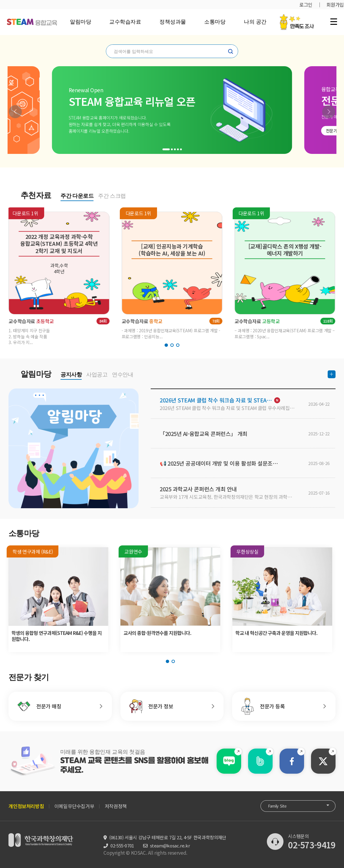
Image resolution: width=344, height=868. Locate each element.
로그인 (306, 5)
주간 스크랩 (112, 196)
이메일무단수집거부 (74, 806)
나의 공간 (255, 22)
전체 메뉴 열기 (334, 21)
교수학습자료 (125, 22)
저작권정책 (116, 806)
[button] (15, 112)
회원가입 (335, 5)
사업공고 (97, 375)
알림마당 (80, 22)
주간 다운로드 (77, 196)
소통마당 (215, 22)
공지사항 (71, 375)
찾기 (231, 51)
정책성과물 (173, 22)
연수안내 (123, 375)
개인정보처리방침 (26, 806)
